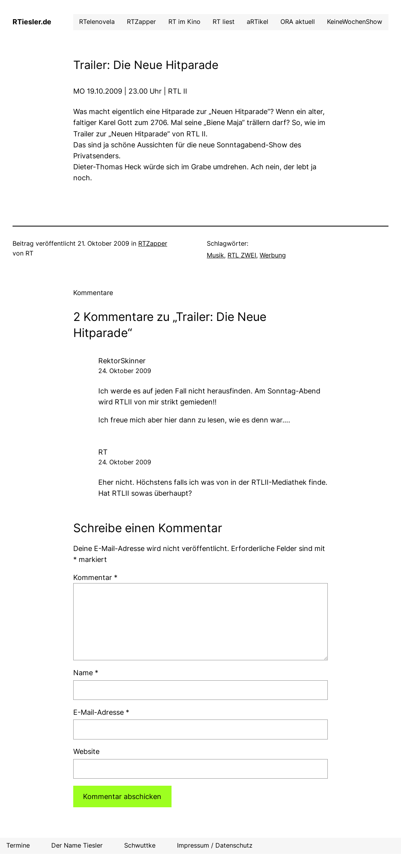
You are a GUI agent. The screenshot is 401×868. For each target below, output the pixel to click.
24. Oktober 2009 (125, 371)
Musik (215, 255)
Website (86, 751)
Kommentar (95, 577)
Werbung (273, 255)
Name (86, 673)
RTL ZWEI (242, 255)
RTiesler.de (32, 22)
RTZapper (153, 244)
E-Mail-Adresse (101, 712)
